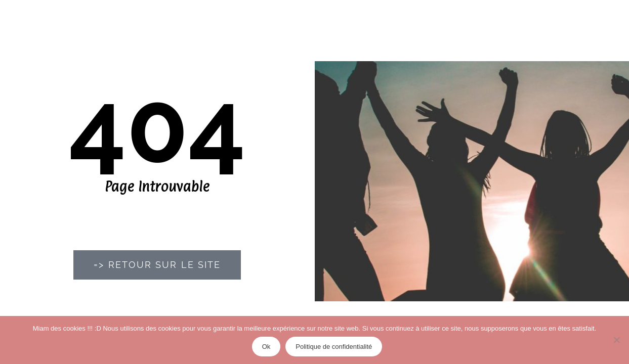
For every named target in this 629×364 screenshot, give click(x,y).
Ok (266, 347)
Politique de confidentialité (334, 347)
